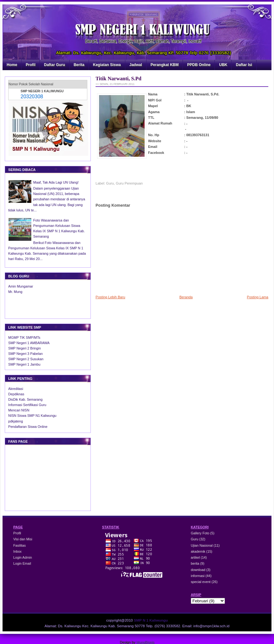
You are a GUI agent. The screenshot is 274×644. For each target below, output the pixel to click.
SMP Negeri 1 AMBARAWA (29, 343)
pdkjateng (16, 421)
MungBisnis (145, 642)
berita (196, 563)
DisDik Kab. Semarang (25, 399)
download (199, 570)
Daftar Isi (244, 65)
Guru (110, 183)
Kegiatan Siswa (107, 65)
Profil (31, 65)
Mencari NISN (19, 410)
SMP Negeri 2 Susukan (26, 359)
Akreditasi (16, 389)
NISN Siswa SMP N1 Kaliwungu (32, 416)
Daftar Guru (55, 65)
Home (12, 65)
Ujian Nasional (202, 545)
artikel (196, 557)
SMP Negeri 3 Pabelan (25, 354)
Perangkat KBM (165, 65)
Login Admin (23, 557)
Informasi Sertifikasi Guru (27, 405)
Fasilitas (19, 545)
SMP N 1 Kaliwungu (151, 620)
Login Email (22, 563)
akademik (199, 551)
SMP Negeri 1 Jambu (24, 364)
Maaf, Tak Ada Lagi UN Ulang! (56, 182)
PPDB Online (199, 65)
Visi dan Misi (23, 539)
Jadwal (136, 65)
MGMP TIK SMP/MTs (24, 337)
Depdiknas (16, 394)
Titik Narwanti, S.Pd (118, 79)
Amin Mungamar (21, 286)
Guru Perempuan (129, 183)
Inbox (17, 551)
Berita (79, 65)
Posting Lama (258, 297)
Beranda (186, 297)
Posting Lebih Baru (110, 297)
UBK (223, 65)
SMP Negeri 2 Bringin (25, 348)
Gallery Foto (200, 533)
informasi (198, 576)
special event (201, 582)
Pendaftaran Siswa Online (28, 427)
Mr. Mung (15, 292)
